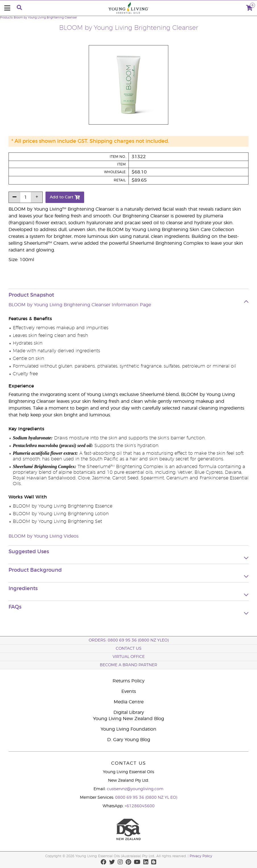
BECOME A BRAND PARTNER (128, 665)
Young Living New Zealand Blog (128, 719)
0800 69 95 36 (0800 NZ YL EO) (146, 798)
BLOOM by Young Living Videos (43, 536)
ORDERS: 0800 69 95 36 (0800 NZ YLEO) (129, 640)
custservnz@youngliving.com (135, 789)
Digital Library (129, 712)
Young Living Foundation (128, 729)
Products (6, 18)
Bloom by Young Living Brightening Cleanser (45, 18)
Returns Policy (128, 681)
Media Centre (129, 702)
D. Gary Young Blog (129, 740)
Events (129, 691)
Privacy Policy (201, 856)
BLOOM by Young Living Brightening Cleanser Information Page (80, 305)
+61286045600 (140, 806)
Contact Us (129, 649)
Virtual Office (129, 657)
